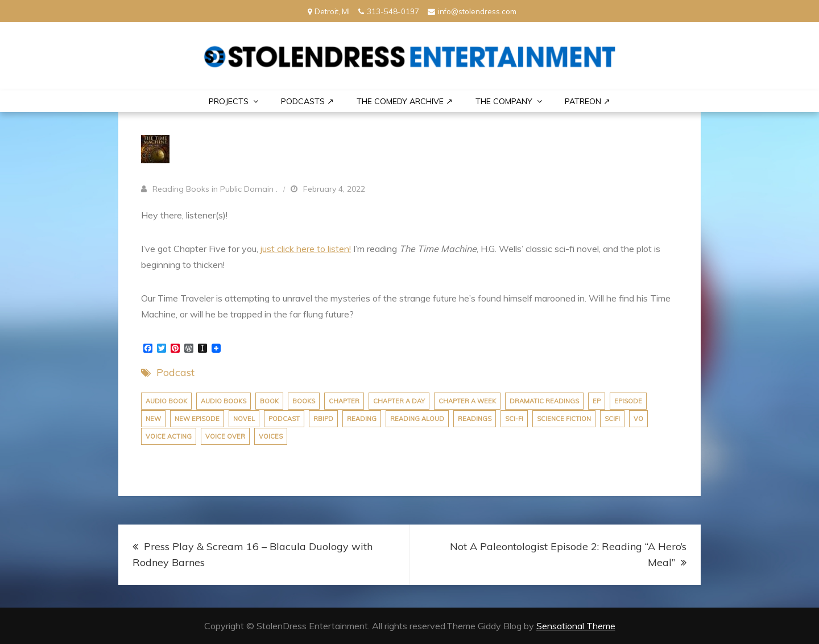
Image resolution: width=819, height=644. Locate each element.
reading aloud (417, 419)
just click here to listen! (306, 249)
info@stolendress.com (472, 11)
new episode (197, 419)
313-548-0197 (389, 11)
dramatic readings (544, 401)
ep (597, 401)
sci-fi (514, 419)
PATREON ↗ (588, 101)
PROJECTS (229, 101)
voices (271, 436)
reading (362, 419)
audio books (224, 401)
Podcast (175, 372)
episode (628, 401)
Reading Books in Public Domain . (215, 189)
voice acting (169, 436)
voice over (225, 436)
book (269, 401)
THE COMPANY (504, 101)
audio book (166, 401)
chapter (344, 401)
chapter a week (467, 401)
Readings (475, 419)
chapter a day (399, 401)
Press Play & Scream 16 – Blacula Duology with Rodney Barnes (253, 554)
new (153, 419)
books (304, 401)
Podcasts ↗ (307, 101)
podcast (284, 419)
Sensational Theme (576, 626)
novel (244, 419)
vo (638, 419)
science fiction (564, 419)
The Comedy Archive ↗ (405, 101)
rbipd (323, 419)
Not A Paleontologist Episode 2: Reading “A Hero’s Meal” (568, 554)
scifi (612, 419)
